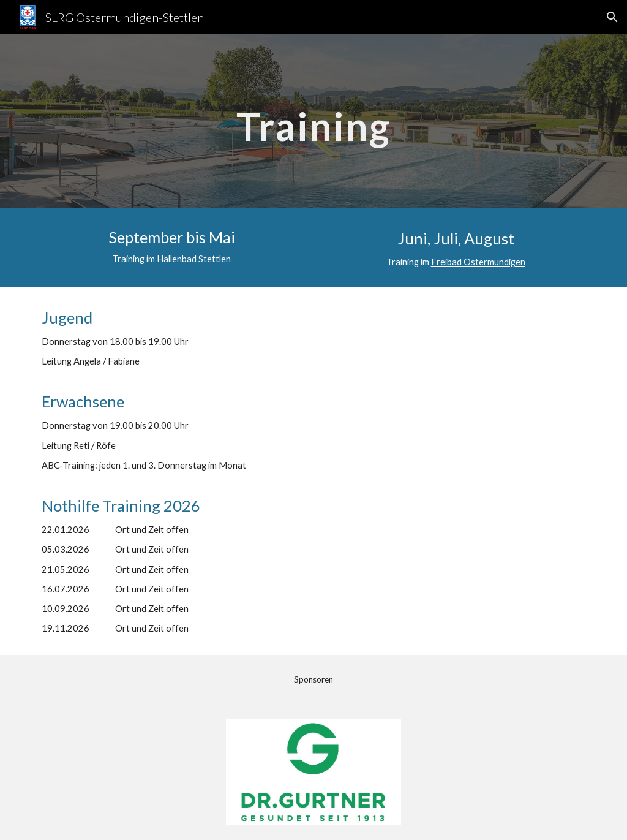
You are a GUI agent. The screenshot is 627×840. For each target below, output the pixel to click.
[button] (612, 17)
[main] (313, 121)
